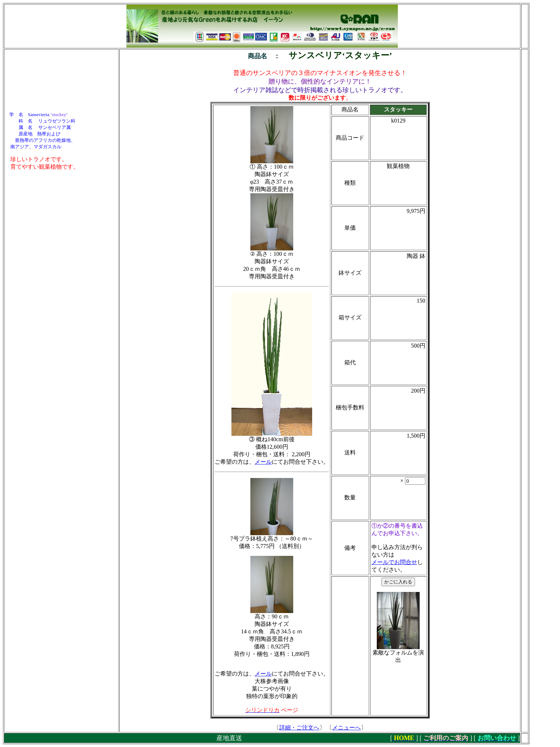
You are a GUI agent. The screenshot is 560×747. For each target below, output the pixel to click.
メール (263, 462)
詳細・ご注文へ (299, 728)
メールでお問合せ (394, 562)
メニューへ (346, 728)
